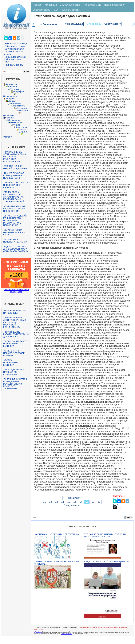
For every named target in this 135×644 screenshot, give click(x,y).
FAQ (7, 62)
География (19, 91)
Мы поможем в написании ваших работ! (16, 291)
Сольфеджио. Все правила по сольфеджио (14, 372)
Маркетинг (16, 103)
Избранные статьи (15, 46)
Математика (19, 106)
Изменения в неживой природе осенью (14, 353)
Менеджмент (22, 108)
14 (63, 502)
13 (57, 502)
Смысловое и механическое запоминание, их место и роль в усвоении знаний (14, 197)
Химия (24, 132)
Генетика (15, 89)
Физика (17, 125)
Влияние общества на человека (15, 312)
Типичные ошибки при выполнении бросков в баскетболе (105, 535)
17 (81, 502)
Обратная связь (13, 60)
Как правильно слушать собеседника (57, 534)
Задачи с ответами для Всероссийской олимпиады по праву (16, 249)
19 (93, 502)
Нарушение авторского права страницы (95, 627)
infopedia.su (38, 632)
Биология (13, 87)
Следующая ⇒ (113, 24)
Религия (10, 118)
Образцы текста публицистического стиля (15, 232)
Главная (37, 5)
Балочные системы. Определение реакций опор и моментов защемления (15, 384)
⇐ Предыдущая (74, 24)
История (10, 99)
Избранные (51, 5)
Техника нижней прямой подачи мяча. (16, 167)
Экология (8, 137)
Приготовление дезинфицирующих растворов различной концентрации (15, 157)
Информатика (10, 96)
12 (51, 502)
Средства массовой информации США (107, 561)
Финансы (23, 130)
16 (75, 502)
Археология (11, 84)
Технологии (16, 122)
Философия (21, 127)
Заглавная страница (16, 44)
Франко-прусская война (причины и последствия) (14, 176)
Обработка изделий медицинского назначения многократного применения (15, 220)
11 (44, 502)
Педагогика (9, 115)
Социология (14, 120)
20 (99, 502)
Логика (12, 101)
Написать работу (14, 65)
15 (69, 502)
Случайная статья (14, 49)
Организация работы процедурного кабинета (16, 185)
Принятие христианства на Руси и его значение (57, 563)
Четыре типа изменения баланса (15, 241)
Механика (23, 110)
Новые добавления (15, 57)
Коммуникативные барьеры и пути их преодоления (14, 209)
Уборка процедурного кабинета (12, 363)
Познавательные (92, 5)
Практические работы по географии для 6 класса (16, 334)
